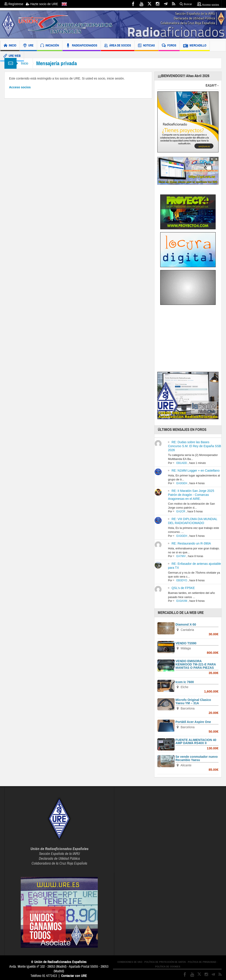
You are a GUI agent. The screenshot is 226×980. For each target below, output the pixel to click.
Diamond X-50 (186, 624)
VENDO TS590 (186, 643)
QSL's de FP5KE (183, 588)
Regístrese (15, 4)
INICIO (10, 46)
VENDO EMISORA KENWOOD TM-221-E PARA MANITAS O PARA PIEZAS (196, 664)
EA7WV (181, 556)
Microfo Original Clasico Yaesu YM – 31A (193, 701)
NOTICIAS (146, 46)
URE (28, 46)
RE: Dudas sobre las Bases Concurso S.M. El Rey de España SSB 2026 (194, 446)
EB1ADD (182, 463)
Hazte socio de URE (42, 4)
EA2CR (181, 511)
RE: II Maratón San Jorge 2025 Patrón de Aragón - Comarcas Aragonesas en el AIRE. (191, 495)
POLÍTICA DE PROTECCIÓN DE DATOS (165, 962)
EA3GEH (182, 483)
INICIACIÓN (50, 46)
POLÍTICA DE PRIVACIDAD (202, 962)
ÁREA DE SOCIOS (118, 46)
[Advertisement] (192, 339)
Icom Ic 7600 (185, 682)
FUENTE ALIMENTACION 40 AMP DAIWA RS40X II (196, 742)
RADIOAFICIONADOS (82, 46)
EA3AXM (182, 601)
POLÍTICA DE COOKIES (168, 967)
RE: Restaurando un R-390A (191, 543)
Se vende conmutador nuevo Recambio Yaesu (197, 758)
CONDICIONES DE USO (130, 962)
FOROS (169, 46)
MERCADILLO (195, 46)
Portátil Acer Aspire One (193, 722)
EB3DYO (182, 580)
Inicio (25, 63)
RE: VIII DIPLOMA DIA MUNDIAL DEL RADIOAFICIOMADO (193, 521)
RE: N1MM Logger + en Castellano (196, 471)
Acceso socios (20, 87)
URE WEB (12, 56)
